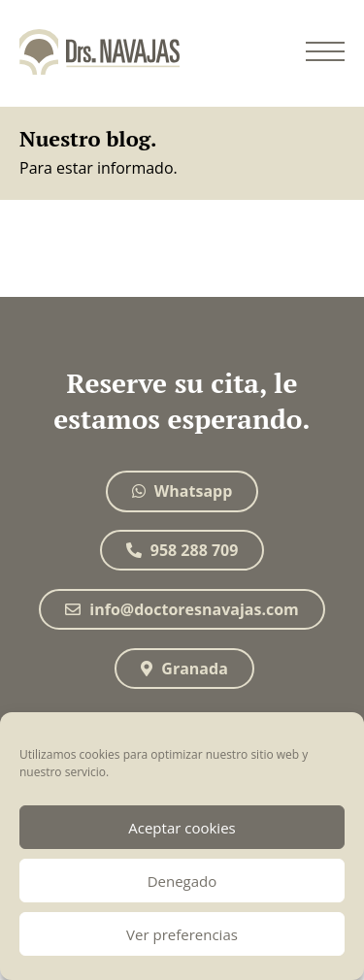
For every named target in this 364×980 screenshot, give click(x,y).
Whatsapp (182, 491)
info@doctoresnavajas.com (182, 609)
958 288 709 (182, 550)
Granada (184, 669)
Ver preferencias (182, 934)
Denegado (182, 881)
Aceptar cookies (182, 828)
